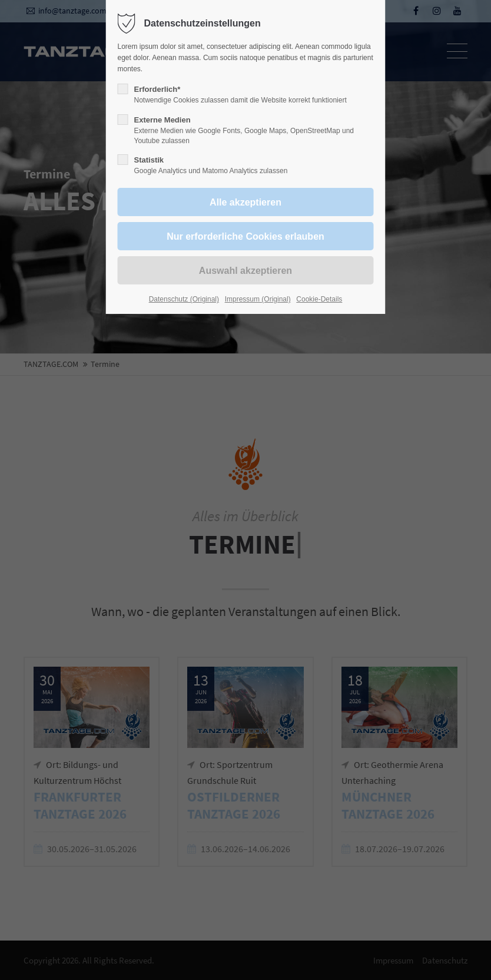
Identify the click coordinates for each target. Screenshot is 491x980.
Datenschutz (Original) (184, 299)
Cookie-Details (319, 299)
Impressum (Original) (258, 299)
